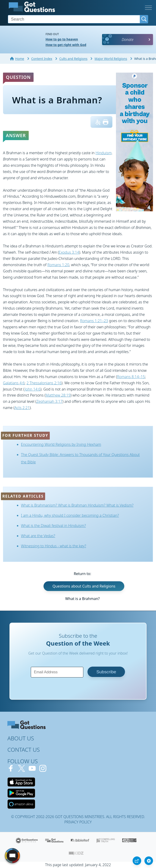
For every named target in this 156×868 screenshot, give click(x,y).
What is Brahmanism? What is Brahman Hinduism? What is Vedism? (77, 505)
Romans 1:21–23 (94, 321)
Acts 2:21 (22, 408)
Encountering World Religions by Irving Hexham (61, 444)
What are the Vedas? (38, 536)
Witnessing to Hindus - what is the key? (54, 546)
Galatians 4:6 (14, 383)
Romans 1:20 (58, 265)
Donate (128, 40)
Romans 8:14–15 (131, 377)
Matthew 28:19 (58, 395)
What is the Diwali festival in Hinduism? (53, 526)
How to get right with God (66, 45)
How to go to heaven (62, 39)
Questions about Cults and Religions (84, 586)
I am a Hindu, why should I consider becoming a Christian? (70, 515)
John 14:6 (33, 389)
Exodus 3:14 (69, 252)
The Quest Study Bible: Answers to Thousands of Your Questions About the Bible (80, 458)
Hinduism (104, 153)
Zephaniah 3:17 (49, 401)
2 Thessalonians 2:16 (44, 383)
